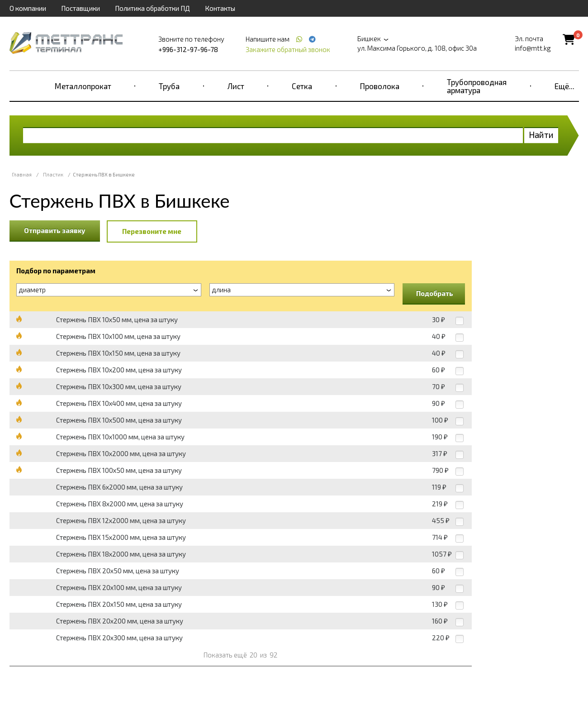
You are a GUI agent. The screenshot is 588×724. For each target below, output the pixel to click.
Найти (541, 135)
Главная (22, 174)
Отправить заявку (55, 230)
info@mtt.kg (533, 48)
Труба (169, 86)
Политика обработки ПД (152, 8)
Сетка (302, 86)
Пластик (53, 174)
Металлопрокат (83, 86)
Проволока (380, 86)
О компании (28, 8)
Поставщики (81, 8)
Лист (236, 86)
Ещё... (564, 86)
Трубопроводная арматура (477, 86)
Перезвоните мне (152, 231)
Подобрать (435, 293)
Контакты (220, 8)
